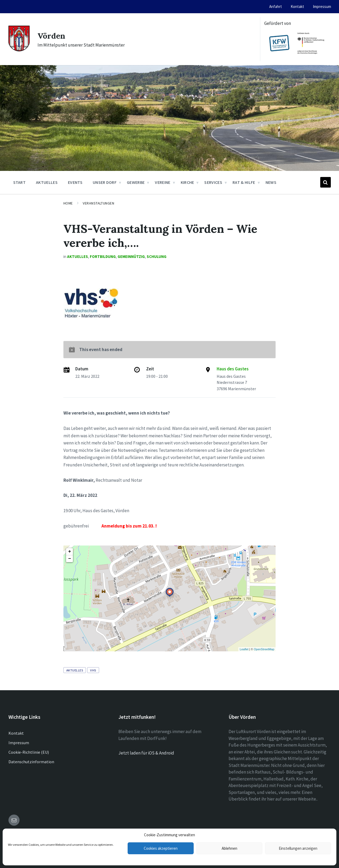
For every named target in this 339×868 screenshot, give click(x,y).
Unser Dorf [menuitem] (105, 182)
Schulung (157, 256)
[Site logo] (19, 50)
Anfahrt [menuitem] (276, 6)
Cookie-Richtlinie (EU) (29, 752)
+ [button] (70, 552)
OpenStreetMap (264, 649)
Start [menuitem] (20, 182)
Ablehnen (229, 848)
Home (68, 203)
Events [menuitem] (75, 182)
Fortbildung (103, 256)
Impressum (19, 743)
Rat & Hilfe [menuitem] (244, 182)
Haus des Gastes (233, 369)
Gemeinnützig (131, 256)
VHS (93, 670)
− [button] (70, 559)
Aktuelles (78, 256)
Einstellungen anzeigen (298, 848)
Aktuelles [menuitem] (47, 182)
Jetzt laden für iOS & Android (146, 753)
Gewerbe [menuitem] (136, 182)
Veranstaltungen (98, 203)
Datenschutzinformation (31, 762)
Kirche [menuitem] (187, 182)
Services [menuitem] (213, 182)
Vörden (51, 36)
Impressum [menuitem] (322, 6)
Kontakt (16, 733)
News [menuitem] (271, 182)
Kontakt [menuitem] (297, 6)
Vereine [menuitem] (162, 182)
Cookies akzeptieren (161, 848)
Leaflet (244, 649)
